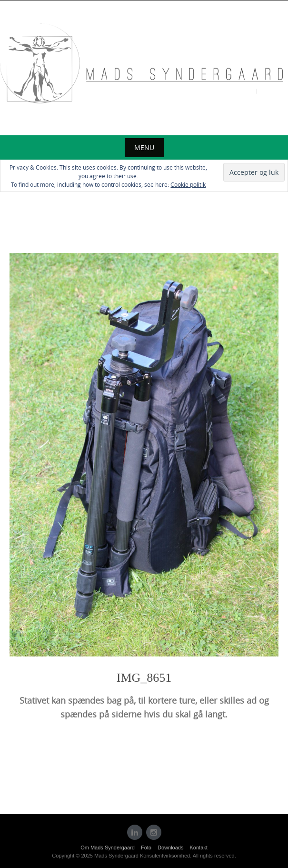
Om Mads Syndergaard (108, 848)
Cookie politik (188, 184)
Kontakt (199, 848)
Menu (144, 147)
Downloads (170, 848)
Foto (146, 848)
